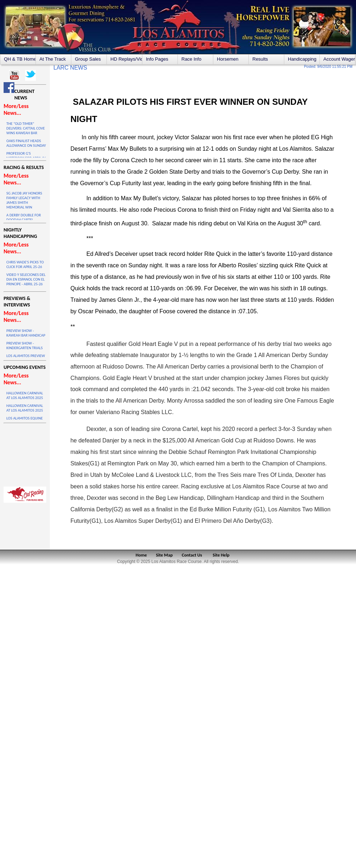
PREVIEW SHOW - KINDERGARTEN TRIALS (25, 346)
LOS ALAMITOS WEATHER (25, 453)
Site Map (164, 555)
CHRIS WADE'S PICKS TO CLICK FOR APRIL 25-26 (25, 264)
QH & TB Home (20, 59)
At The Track (53, 59)
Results (260, 59)
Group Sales (88, 59)
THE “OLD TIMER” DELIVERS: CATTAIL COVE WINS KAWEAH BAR (26, 128)
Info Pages (157, 59)
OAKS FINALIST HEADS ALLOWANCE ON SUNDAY (26, 143)
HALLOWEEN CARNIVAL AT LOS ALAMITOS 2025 (25, 395)
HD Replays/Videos (126, 59)
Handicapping (302, 59)
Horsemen (228, 59)
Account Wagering (339, 59)
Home (141, 555)
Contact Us (192, 555)
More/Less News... (16, 109)
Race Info (191, 59)
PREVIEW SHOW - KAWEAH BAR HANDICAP (26, 333)
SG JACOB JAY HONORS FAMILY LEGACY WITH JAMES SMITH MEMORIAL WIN (24, 200)
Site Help (221, 555)
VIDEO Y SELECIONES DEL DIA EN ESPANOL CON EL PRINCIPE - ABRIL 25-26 (26, 279)
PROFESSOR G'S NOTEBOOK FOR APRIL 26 (26, 156)
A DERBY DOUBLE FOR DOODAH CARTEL (24, 217)
